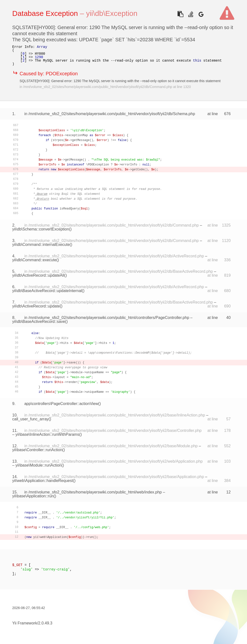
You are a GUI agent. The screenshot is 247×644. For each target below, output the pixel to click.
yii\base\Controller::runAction (37, 450)
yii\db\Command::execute (34, 260)
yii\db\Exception (112, 13)
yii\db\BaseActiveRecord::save (39, 322)
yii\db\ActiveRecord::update (36, 306)
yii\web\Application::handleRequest (43, 481)
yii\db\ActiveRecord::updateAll (38, 275)
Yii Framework (25, 623)
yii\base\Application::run (33, 496)
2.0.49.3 (45, 623)
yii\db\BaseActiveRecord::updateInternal (47, 291)
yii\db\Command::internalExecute (41, 245)
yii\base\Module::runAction (38, 465)
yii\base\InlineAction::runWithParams (47, 434)
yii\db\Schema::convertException (41, 229)
